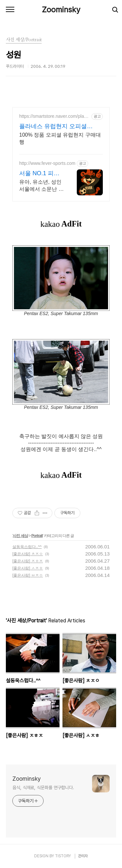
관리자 (83, 856)
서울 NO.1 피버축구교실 (39, 174)
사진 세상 (20, 536)
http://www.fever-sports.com (47, 163)
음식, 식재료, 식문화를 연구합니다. (43, 788)
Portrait (37, 536)
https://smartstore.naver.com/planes (54, 116)
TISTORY (63, 856)
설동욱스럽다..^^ (27, 547)
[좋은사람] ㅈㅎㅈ (28, 561)
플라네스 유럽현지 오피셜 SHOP (53, 127)
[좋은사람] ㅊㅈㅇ (28, 554)
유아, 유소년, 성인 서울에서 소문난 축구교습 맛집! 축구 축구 (41, 186)
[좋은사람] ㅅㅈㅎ (28, 568)
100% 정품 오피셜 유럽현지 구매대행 (60, 138)
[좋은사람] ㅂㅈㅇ (28, 575)
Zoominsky (61, 10)
